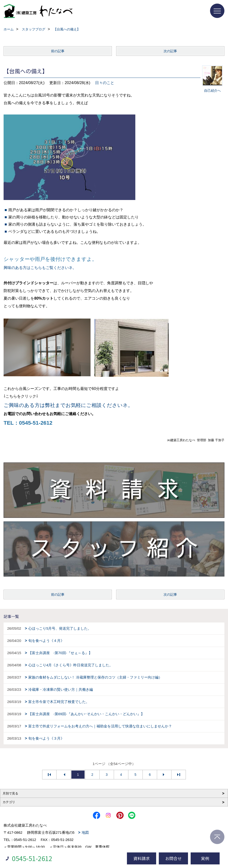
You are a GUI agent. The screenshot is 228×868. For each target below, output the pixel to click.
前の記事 (58, 51)
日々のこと (105, 83)
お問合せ (173, 858)
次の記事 (170, 51)
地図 (85, 832)
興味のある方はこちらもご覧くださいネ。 (40, 268)
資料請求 (142, 858)
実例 (205, 858)
